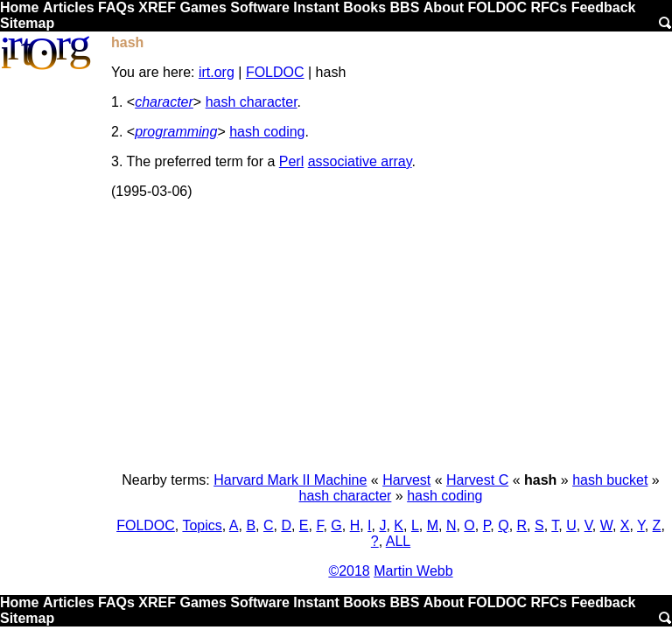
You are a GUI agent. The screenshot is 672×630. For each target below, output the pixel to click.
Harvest (406, 480)
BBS (405, 7)
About (444, 7)
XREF (157, 7)
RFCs (549, 7)
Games (203, 7)
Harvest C (477, 480)
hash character (252, 102)
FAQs (116, 7)
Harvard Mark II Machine (290, 480)
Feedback (604, 7)
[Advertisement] (391, 336)
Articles (69, 7)
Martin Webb (413, 571)
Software (260, 7)
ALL (398, 541)
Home (19, 7)
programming (176, 132)
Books (364, 7)
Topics (202, 525)
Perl (291, 161)
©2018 (349, 571)
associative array (360, 161)
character (164, 102)
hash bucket (610, 480)
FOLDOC (497, 7)
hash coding (267, 132)
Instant (316, 7)
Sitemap (27, 23)
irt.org (217, 72)
